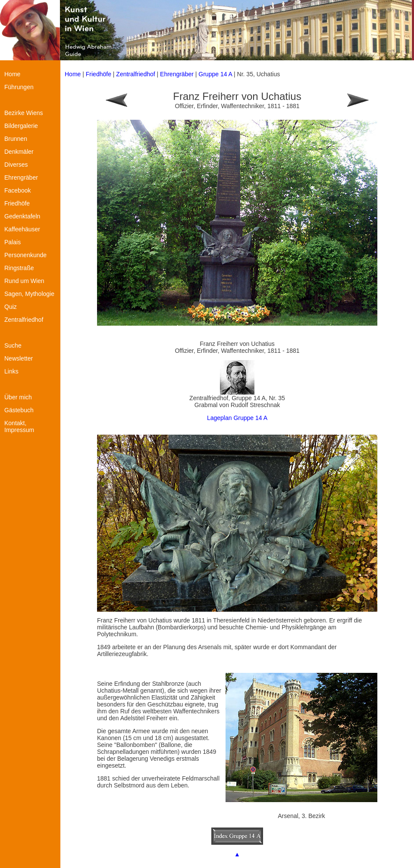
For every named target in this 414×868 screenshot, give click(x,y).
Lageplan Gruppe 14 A (237, 418)
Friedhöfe (99, 74)
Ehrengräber (177, 74)
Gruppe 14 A (216, 74)
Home (73, 74)
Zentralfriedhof (135, 74)
